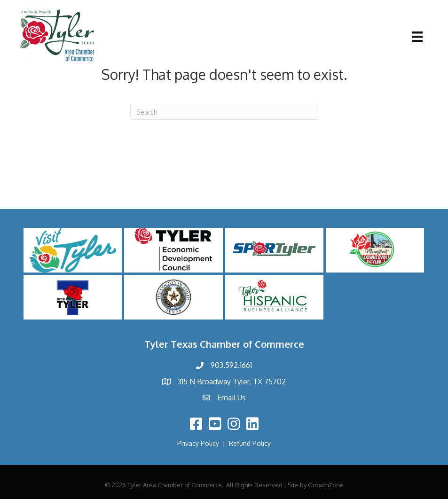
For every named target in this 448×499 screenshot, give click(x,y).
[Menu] (417, 37)
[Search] (224, 112)
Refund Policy (250, 443)
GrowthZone (326, 485)
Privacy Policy (198, 443)
